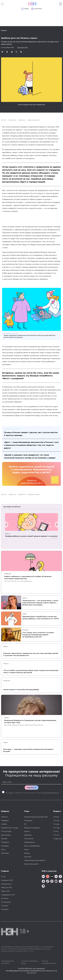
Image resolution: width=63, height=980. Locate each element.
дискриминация (34, 120)
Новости (8, 534)
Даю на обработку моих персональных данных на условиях (32, 793)
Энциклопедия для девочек (35, 860)
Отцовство (7, 681)
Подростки (58, 839)
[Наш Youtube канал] (56, 882)
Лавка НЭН (5, 891)
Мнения (4, 30)
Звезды (27, 853)
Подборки (5, 842)
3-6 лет (4, 120)
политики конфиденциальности (51, 793)
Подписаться (32, 788)
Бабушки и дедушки (32, 828)
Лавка (25, 9)
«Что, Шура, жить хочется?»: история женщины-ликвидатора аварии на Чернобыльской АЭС (38, 635)
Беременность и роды (10, 828)
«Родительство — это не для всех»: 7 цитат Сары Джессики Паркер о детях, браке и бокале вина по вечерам (40, 603)
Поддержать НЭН (8, 895)
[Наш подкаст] (43, 886)
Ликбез (24, 614)
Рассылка (36, 9)
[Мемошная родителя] (52, 877)
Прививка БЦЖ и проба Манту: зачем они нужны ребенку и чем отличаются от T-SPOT (40, 618)
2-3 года (56, 828)
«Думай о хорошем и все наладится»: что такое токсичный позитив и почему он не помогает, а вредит (30, 456)
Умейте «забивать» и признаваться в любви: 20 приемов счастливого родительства (28, 578)
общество (13, 120)
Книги (26, 850)
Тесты (3, 850)
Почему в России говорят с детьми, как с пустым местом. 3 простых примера (31, 434)
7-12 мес (56, 821)
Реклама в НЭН (7, 880)
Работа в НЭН (7, 888)
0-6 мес (56, 817)
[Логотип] (32, 4)
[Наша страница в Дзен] (43, 882)
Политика (5, 909)
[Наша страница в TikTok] (48, 882)
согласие (11, 793)
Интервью (25, 630)
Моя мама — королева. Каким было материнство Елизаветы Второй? (28, 750)
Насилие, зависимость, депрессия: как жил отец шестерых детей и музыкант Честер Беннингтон (31, 654)
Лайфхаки (8, 574)
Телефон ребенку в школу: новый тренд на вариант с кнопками (31, 536)
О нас (3, 877)
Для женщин (6, 835)
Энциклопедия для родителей (36, 817)
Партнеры (5, 853)
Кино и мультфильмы (32, 846)
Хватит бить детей (31, 864)
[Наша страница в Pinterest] (52, 882)
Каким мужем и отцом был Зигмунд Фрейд (21, 690)
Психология (29, 839)
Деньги (27, 831)
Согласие (5, 906)
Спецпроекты (6, 884)
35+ (25, 824)
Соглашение (6, 902)
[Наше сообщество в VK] (56, 877)
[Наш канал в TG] (43, 877)
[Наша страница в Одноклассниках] (60, 877)
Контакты (5, 898)
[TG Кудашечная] (48, 877)
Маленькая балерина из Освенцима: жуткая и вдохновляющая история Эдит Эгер (30, 721)
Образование (29, 842)
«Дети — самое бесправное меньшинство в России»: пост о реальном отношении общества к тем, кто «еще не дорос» (31, 445)
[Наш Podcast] (60, 882)
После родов (6, 831)
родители (22, 120)
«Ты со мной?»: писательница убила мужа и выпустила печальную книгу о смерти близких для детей (31, 671)
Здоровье (28, 835)
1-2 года (56, 824)
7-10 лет (56, 835)
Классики (28, 857)
